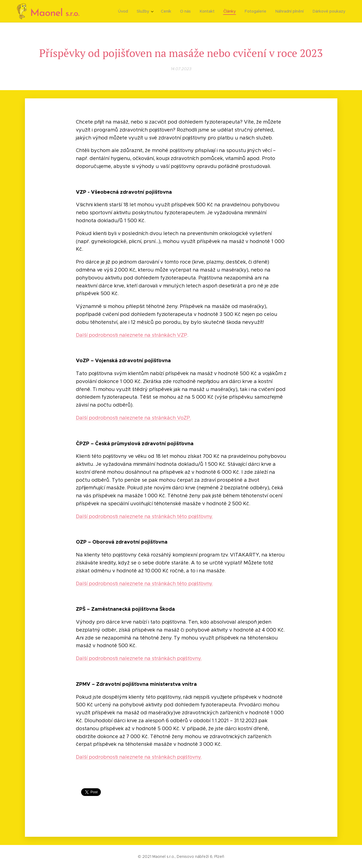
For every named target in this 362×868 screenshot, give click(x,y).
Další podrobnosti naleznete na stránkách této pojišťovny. (144, 516)
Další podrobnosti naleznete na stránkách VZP (131, 335)
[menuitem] (128, 11)
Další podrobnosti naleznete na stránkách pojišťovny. (139, 658)
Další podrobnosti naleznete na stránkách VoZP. (133, 418)
